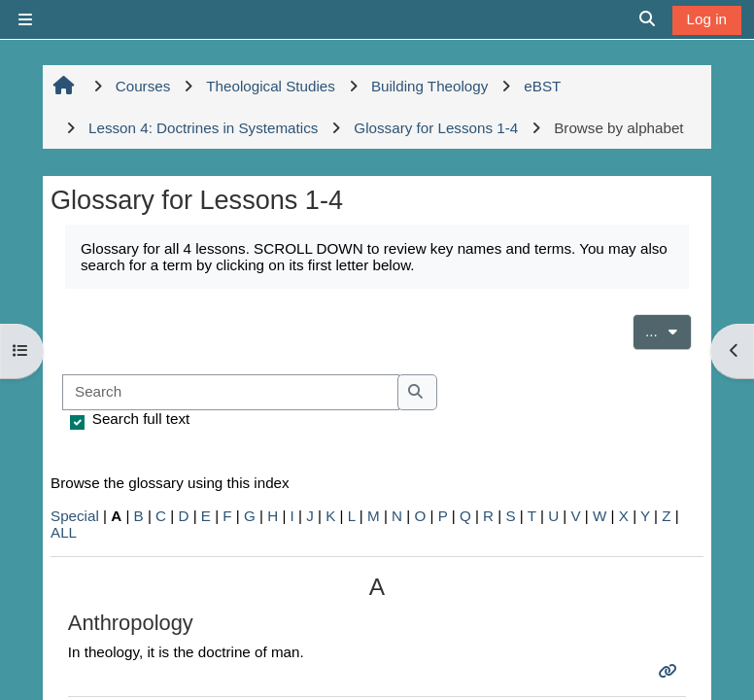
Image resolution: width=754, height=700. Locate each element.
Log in (707, 19)
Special (75, 516)
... (668, 330)
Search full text (141, 419)
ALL (64, 532)
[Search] (231, 392)
